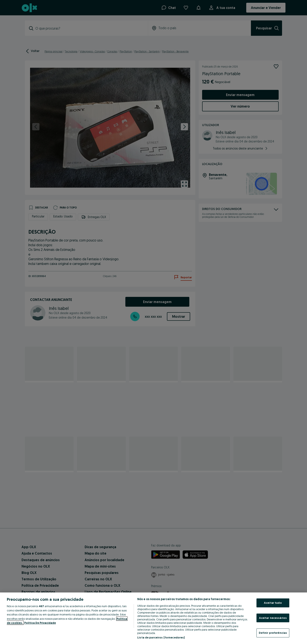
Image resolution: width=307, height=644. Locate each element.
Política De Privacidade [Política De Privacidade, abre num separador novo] (40, 623)
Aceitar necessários (273, 618)
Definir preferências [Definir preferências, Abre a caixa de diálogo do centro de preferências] (273, 633)
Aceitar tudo (273, 603)
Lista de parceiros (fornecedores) (161, 637)
